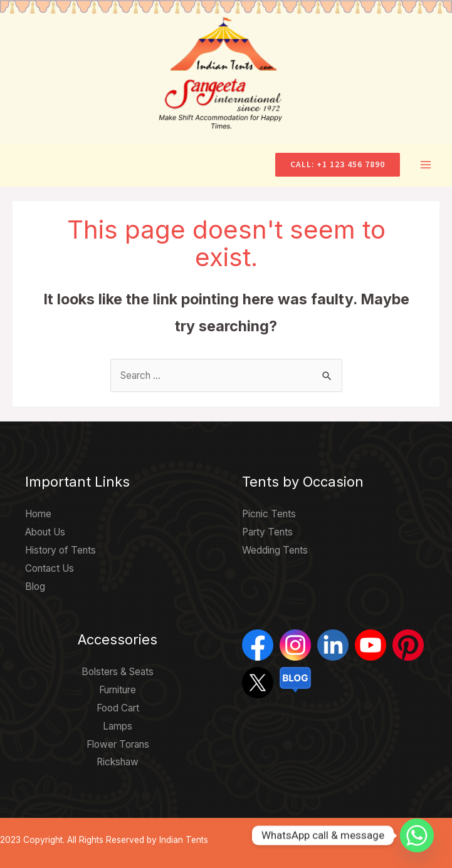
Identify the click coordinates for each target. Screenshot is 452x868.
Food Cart (118, 708)
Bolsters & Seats (118, 672)
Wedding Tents (275, 550)
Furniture (118, 690)
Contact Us (50, 568)
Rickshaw (118, 762)
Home (38, 514)
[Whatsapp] (417, 835)
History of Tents (60, 550)
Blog (35, 586)
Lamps (118, 726)
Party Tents (267, 532)
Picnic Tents (269, 514)
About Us (45, 532)
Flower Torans (118, 744)
